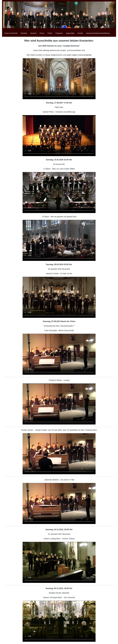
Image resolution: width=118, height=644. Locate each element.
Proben (50, 33)
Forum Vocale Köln (11, 33)
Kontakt (80, 33)
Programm (59, 33)
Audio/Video (70, 33)
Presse (42, 33)
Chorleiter (24, 33)
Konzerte (33, 33)
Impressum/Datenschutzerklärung (98, 33)
